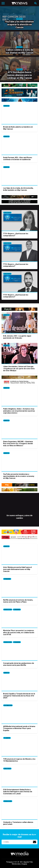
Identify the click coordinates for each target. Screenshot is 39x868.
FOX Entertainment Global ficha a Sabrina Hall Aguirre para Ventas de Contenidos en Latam (18, 792)
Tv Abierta (7, 738)
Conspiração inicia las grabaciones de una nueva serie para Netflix (19, 664)
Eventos (6, 106)
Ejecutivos (7, 213)
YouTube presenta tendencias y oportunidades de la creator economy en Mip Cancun (19, 476)
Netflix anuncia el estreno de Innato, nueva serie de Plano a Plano (18, 601)
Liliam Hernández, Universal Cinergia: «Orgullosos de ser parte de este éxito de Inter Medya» (19, 369)
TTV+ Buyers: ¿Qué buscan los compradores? (16, 235)
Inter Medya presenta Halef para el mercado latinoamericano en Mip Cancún (17, 569)
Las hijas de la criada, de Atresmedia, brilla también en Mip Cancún (18, 189)
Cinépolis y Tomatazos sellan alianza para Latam (18, 823)
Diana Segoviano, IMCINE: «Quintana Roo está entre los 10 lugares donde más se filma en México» (18, 444)
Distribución (8, 705)
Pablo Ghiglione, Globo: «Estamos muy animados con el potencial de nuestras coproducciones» (19, 411)
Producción (8, 610)
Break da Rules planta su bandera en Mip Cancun (18, 128)
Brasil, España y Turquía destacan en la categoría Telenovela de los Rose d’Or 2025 (19, 696)
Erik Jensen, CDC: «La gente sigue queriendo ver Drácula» (17, 337)
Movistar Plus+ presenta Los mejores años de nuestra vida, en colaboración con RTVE (19, 632)
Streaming (7, 579)
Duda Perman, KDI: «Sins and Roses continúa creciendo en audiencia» (18, 159)
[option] (19, 511)
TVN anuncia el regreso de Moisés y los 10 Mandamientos (19, 760)
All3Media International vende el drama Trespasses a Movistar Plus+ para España (19, 728)
